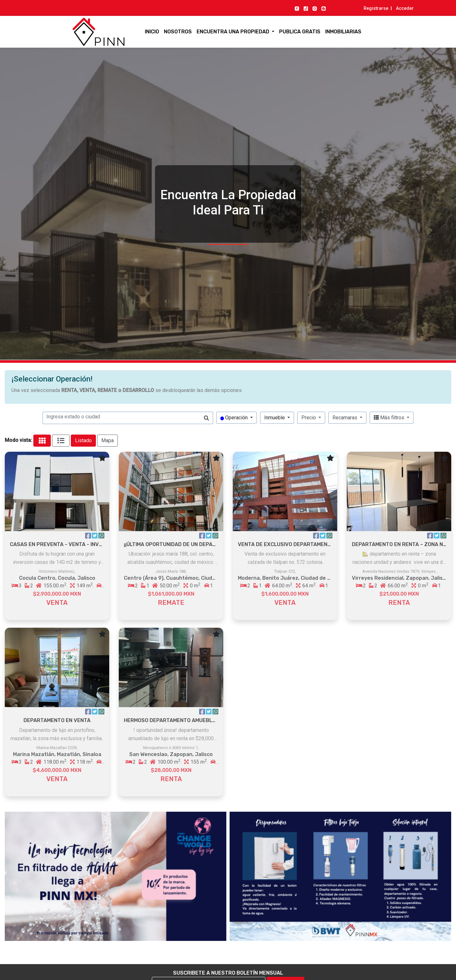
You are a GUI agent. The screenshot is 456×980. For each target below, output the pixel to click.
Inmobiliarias (343, 32)
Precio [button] (309, 418)
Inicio (152, 32)
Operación (235, 418)
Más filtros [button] (390, 418)
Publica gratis (300, 32)
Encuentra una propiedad (234, 32)
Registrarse (376, 8)
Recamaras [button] (345, 418)
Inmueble (275, 418)
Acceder (405, 8)
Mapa (107, 440)
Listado (83, 440)
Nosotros (178, 32)
